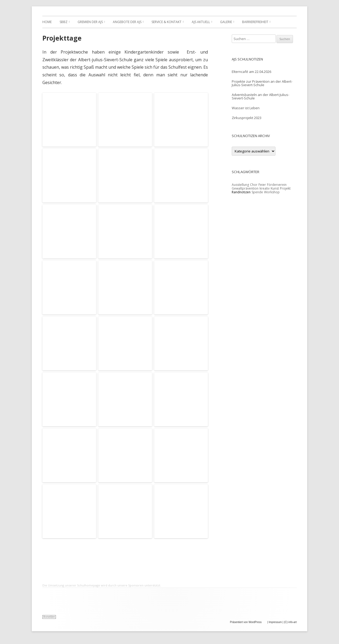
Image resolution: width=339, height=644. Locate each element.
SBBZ (64, 22)
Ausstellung (240, 185)
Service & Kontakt (166, 22)
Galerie (226, 22)
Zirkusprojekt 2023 (247, 118)
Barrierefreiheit (255, 22)
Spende (257, 192)
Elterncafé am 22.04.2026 (251, 72)
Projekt (285, 188)
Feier (262, 185)
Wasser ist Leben (246, 108)
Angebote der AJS (127, 22)
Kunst (275, 188)
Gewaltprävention (245, 188)
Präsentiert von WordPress (248, 622)
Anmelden (49, 617)
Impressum (275, 622)
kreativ (265, 188)
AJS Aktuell (201, 22)
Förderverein (277, 185)
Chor (254, 185)
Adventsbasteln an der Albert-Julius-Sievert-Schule (260, 96)
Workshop (272, 192)
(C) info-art (290, 622)
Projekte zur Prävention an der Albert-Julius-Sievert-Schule (262, 83)
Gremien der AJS (90, 22)
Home (47, 22)
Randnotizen (241, 192)
